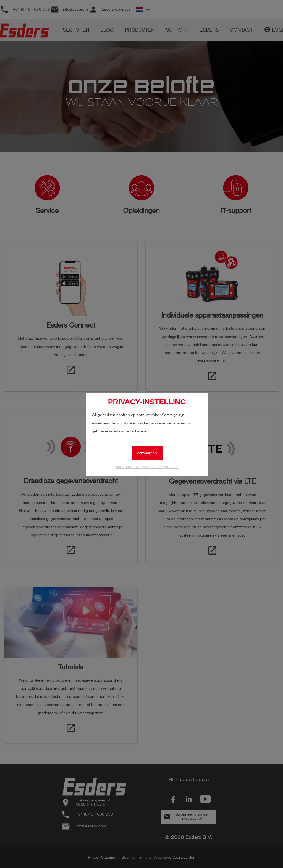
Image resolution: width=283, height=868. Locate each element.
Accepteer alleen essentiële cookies (147, 467)
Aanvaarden (147, 453)
